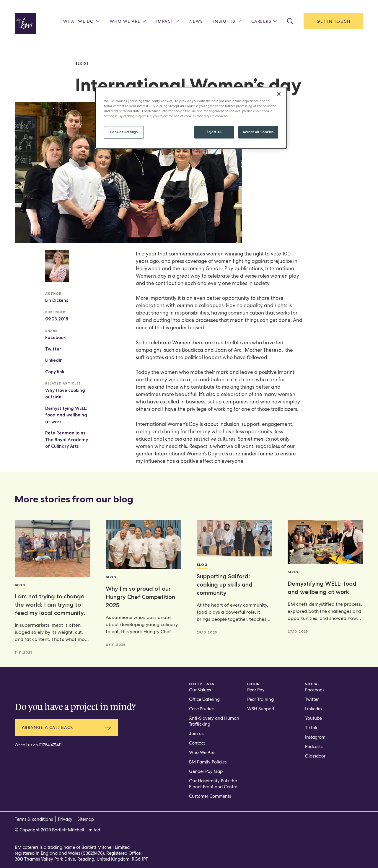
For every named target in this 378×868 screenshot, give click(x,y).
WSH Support (261, 709)
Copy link (55, 372)
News (196, 21)
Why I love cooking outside (65, 394)
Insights (227, 21)
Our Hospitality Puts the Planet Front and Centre (213, 784)
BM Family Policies (208, 762)
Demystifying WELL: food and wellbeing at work (66, 415)
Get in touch (333, 21)
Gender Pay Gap (206, 771)
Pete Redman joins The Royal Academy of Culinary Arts (67, 440)
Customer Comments (210, 796)
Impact (168, 21)
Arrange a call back (66, 727)
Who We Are (202, 753)
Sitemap (86, 819)
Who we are (128, 21)
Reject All (214, 132)
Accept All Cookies (258, 132)
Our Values (200, 690)
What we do (82, 21)
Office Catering (204, 699)
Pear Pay (256, 690)
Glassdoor (315, 756)
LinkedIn (54, 360)
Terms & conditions (34, 819)
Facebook (56, 338)
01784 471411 (50, 745)
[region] (191, 118)
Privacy (65, 819)
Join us (196, 734)
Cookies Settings (124, 132)
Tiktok (311, 728)
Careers (264, 21)
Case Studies (202, 709)
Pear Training (260, 699)
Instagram (315, 737)
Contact (197, 743)
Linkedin (313, 709)
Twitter (53, 349)
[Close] (279, 94)
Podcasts (314, 747)
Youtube (313, 718)
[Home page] (25, 24)
